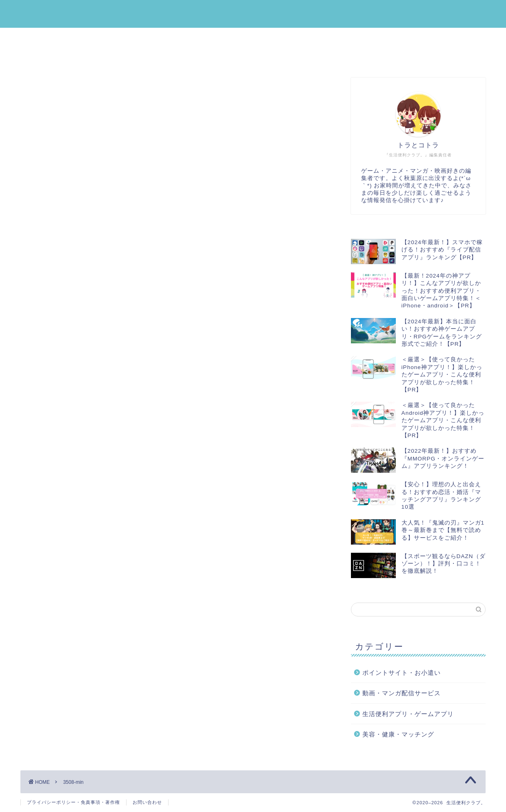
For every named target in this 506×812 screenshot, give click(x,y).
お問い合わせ (147, 802)
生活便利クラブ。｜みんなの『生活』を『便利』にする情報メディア (253, 14)
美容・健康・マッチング (297, 38)
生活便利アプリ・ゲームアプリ (80, 38)
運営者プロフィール (64, 57)
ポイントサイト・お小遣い (194, 38)
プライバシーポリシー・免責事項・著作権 (73, 802)
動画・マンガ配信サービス (401, 38)
